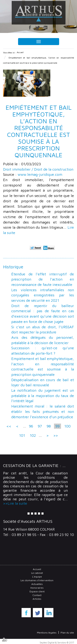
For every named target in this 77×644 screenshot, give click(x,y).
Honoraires (37, 588)
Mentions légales (47, 633)
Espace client (37, 591)
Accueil (20, 52)
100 (67, 426)
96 (31, 426)
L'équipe (37, 577)
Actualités (37, 584)
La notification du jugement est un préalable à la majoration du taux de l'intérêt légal (43, 396)
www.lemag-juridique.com (40, 174)
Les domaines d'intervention (37, 580)
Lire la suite (17, 503)
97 (40, 426)
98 (49, 426)
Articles (37, 599)
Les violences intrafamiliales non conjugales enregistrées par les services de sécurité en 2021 (43, 295)
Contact (37, 595)
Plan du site (67, 633)
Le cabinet (37, 573)
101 (22, 435)
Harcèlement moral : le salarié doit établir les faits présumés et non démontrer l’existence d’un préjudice (43, 411)
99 (57, 426)
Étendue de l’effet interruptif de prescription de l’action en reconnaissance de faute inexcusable (43, 279)
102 (33, 435)
